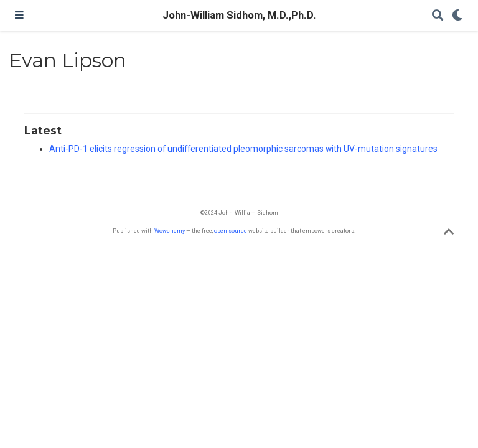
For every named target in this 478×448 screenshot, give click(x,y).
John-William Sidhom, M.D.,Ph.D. (239, 15)
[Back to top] (449, 234)
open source (231, 231)
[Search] (438, 16)
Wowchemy (170, 231)
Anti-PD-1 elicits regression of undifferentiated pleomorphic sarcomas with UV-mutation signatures (243, 149)
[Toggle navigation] (19, 16)
